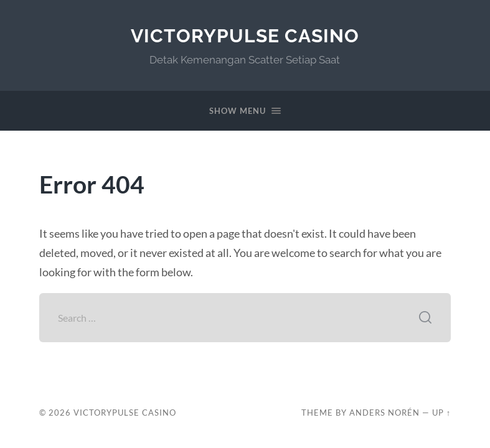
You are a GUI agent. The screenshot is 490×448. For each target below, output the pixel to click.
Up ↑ (441, 413)
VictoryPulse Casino (245, 36)
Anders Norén (384, 413)
